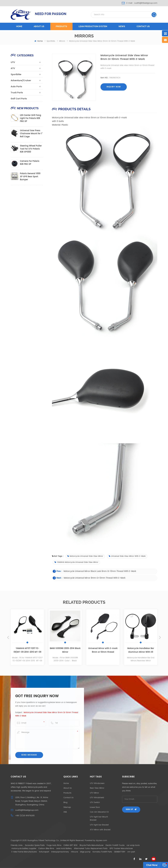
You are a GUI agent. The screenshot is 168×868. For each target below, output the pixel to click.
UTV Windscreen (97, 783)
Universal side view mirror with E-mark (127, 556)
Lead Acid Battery (64, 849)
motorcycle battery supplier (24, 849)
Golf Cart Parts (19, 99)
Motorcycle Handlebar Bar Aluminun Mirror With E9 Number (141, 650)
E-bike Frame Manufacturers (24, 852)
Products (61, 26)
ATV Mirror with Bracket (100, 830)
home (39, 41)
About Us (68, 788)
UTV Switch (95, 802)
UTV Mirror (94, 793)
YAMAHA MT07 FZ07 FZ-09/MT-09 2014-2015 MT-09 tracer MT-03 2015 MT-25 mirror (27, 650)
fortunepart (44, 852)
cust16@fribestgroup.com (146, 3)
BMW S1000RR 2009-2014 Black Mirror (65, 650)
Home (19, 26)
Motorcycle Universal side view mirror (85, 556)
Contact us (143, 26)
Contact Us (68, 798)
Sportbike (16, 74)
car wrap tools (133, 845)
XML (65, 812)
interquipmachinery (60, 852)
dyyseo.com (101, 841)
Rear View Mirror (97, 788)
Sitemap (67, 807)
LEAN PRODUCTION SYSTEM (93, 26)
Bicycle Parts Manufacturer (92, 845)
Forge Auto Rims (54, 845)
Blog (65, 802)
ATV (13, 68)
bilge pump (85, 852)
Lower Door (95, 807)
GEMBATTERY (120, 852)
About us (39, 26)
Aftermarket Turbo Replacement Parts (91, 849)
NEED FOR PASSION (51, 14)
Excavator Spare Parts (35, 845)
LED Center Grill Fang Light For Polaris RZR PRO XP (31, 118)
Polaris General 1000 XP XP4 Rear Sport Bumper (30, 177)
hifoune (74, 852)
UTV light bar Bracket (99, 825)
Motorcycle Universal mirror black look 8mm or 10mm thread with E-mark (100, 571)
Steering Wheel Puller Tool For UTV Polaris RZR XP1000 (31, 149)
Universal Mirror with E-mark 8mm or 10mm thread (103, 650)
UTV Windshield (97, 798)
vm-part (131, 852)
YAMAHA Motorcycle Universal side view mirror (76, 562)
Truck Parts (17, 93)
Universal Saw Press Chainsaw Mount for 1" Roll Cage (31, 134)
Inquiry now (114, 87)
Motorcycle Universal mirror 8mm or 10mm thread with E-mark (95, 578)
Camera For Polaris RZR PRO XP (30, 163)
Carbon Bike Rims (46, 849)
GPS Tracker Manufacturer (121, 849)
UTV (13, 62)
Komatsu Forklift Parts (102, 852)
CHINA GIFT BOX (70, 845)
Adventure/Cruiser (21, 80)
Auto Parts (16, 87)
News (122, 26)
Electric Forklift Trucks (115, 845)
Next (160, 637)
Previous (8, 637)
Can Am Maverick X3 (99, 812)
